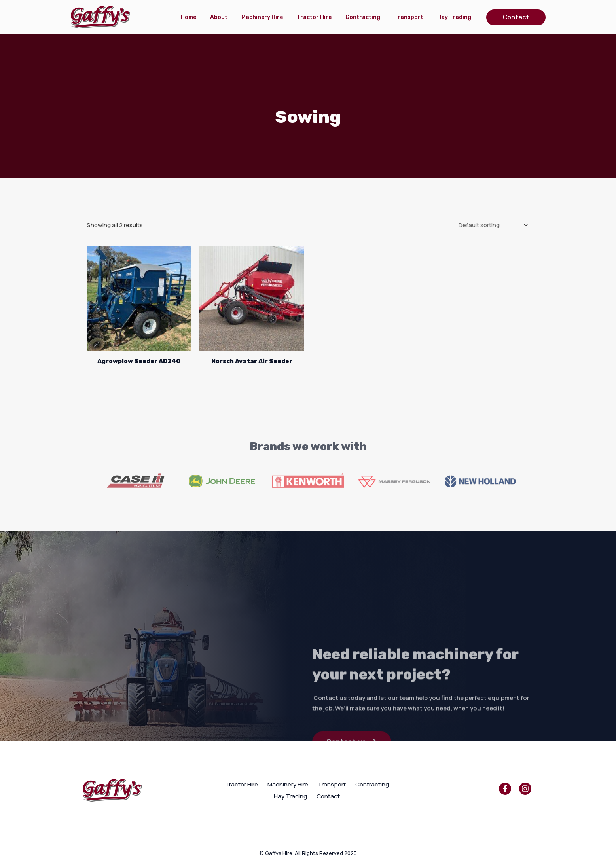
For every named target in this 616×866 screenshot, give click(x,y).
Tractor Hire (321, 17)
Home (202, 17)
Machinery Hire (271, 17)
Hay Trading (455, 17)
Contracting (368, 17)
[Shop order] (493, 225)
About (230, 17)
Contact (328, 796)
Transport (412, 17)
